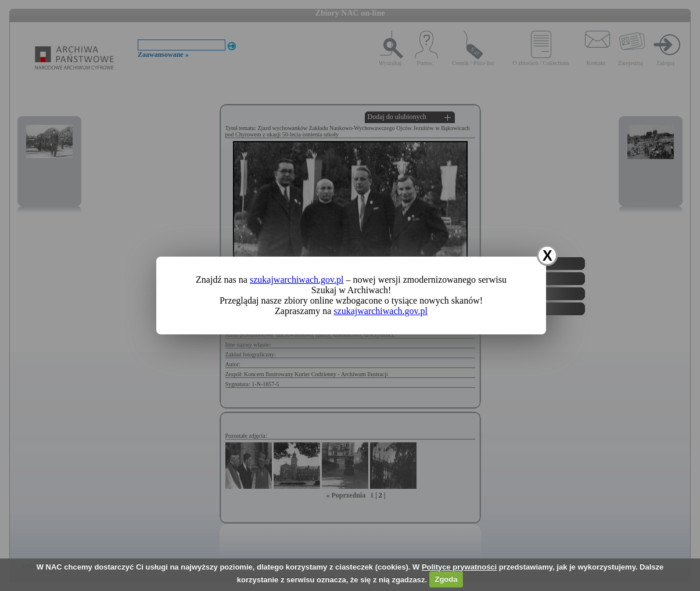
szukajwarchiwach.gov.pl (297, 280)
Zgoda (446, 579)
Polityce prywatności (459, 567)
